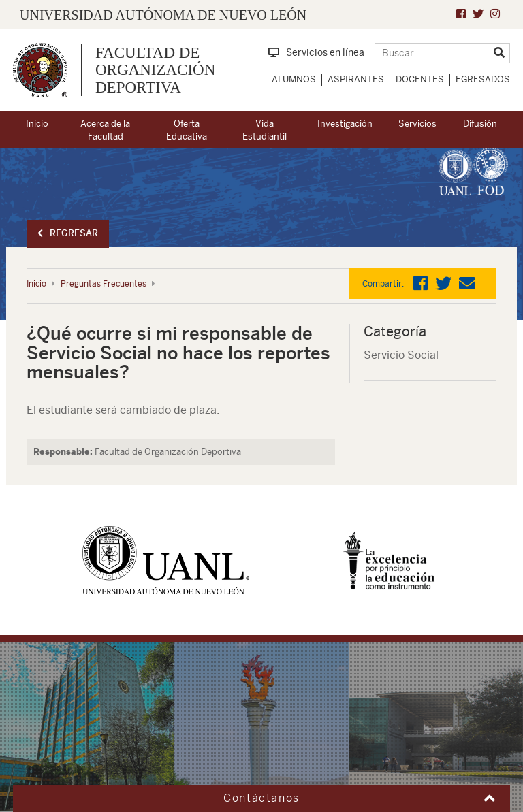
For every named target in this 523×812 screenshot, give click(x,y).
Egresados (483, 79)
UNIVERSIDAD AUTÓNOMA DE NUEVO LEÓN (163, 15)
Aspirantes (356, 79)
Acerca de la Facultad (105, 130)
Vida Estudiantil (265, 130)
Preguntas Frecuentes (104, 284)
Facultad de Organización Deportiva (155, 70)
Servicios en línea (316, 52)
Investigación (345, 124)
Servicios (417, 124)
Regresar (68, 233)
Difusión (480, 124)
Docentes (420, 79)
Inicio (37, 124)
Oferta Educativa (187, 130)
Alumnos (294, 79)
